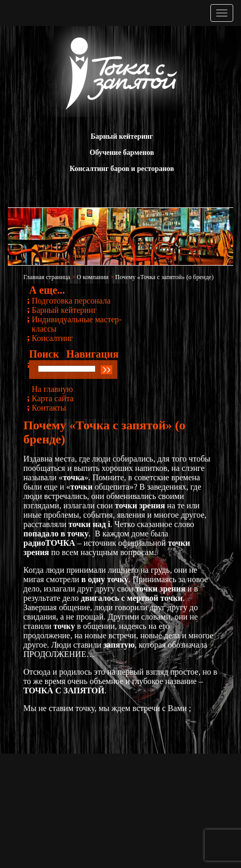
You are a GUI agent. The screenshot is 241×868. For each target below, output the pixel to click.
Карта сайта (53, 398)
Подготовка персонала (71, 301)
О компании (93, 277)
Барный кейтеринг (122, 136)
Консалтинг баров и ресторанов (122, 169)
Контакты (49, 408)
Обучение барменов (122, 153)
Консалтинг (52, 338)
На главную (52, 389)
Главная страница (47, 277)
